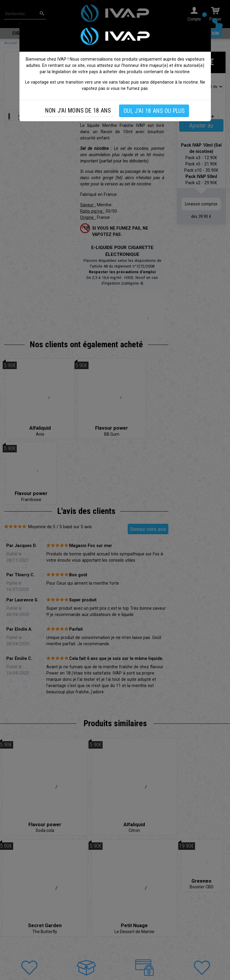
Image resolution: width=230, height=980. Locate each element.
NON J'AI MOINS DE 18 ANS (78, 111)
